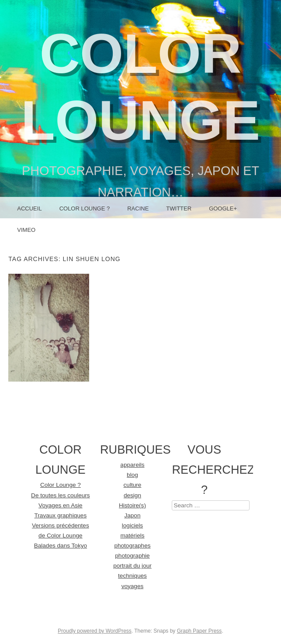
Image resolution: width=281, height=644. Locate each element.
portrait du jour (132, 566)
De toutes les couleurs (61, 495)
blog (132, 475)
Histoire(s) (132, 505)
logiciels (132, 525)
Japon (132, 515)
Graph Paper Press (199, 631)
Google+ (223, 208)
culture (133, 485)
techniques (132, 576)
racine (138, 208)
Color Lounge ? (85, 208)
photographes (132, 546)
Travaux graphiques (61, 515)
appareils (132, 465)
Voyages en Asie (61, 505)
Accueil (29, 208)
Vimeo (26, 230)
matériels (132, 536)
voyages (133, 586)
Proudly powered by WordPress (95, 631)
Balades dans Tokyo (61, 546)
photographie (132, 556)
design (132, 495)
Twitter (179, 208)
